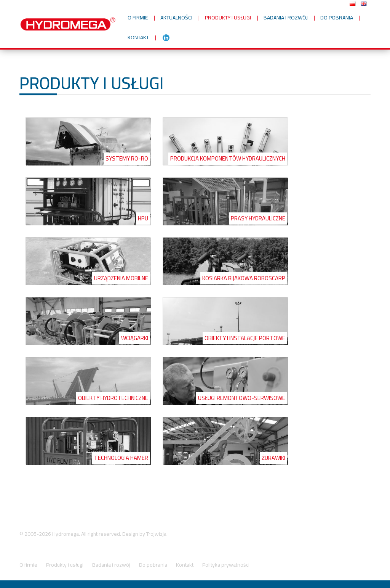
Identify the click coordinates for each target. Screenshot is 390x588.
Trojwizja (156, 534)
